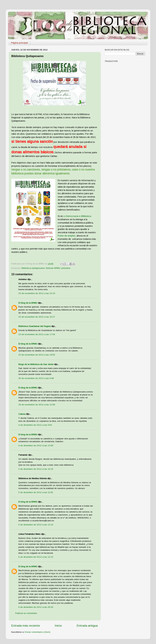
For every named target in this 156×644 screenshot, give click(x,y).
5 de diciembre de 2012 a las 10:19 (36, 469)
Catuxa (22, 414)
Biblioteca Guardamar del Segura (35, 326)
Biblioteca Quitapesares (33, 268)
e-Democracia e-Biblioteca (77, 216)
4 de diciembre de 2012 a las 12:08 (36, 446)
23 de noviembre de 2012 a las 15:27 (37, 317)
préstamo (66, 268)
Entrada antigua (87, 626)
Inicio (58, 626)
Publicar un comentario (26, 613)
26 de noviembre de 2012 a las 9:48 (36, 378)
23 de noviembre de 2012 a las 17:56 (37, 334)
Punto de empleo (67, 236)
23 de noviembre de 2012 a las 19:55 (37, 355)
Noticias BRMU (53, 268)
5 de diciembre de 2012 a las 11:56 (36, 492)
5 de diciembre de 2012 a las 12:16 (36, 525)
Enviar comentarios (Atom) (38, 632)
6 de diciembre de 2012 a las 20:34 (36, 607)
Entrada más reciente (26, 626)
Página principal (19, 43)
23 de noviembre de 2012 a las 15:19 (37, 293)
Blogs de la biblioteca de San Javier (36, 364)
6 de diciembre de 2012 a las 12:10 (36, 557)
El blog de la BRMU (28, 303)
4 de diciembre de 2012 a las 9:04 (35, 425)
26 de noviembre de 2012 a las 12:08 (37, 405)
